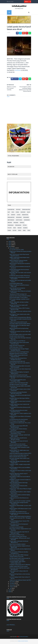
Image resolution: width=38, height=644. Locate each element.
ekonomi (23, 213)
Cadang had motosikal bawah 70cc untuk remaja (20, 424)
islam (28, 213)
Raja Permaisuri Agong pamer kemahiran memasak (20, 265)
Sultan (14, 231)
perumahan (18, 226)
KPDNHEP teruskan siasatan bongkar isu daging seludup (20, 481)
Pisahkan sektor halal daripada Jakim (19, 383)
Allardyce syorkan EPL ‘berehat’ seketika (20, 501)
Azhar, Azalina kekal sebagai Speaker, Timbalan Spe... (19, 504)
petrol (24, 226)
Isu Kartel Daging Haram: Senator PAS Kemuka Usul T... (19, 522)
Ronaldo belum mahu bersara (17, 337)
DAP (8, 213)
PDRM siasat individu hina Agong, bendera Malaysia (20, 253)
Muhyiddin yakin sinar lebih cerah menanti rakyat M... (20, 274)
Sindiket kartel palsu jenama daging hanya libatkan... (20, 550)
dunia (17, 213)
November (13, 582)
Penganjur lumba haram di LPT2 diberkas (20, 565)
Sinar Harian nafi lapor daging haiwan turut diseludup (20, 530)
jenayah (13, 215)
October (12, 584)
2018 (10, 592)
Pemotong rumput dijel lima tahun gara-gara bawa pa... (20, 569)
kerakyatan (25, 215)
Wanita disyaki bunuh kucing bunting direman (19, 330)
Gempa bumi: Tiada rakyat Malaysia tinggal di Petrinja (20, 490)
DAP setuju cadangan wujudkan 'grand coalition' (19, 300)
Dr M (12, 213)
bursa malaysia (26, 210)
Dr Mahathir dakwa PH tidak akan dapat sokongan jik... (20, 327)
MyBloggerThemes (20, 642)
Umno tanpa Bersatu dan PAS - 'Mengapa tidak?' (20, 519)
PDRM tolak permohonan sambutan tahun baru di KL (20, 313)
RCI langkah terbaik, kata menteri (18, 537)
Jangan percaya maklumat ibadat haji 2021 (20, 581)
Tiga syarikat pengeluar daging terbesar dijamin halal (20, 547)
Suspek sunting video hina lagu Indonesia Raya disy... (20, 339)
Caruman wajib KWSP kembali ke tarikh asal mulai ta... (19, 449)
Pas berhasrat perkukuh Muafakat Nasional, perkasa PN (18, 393)
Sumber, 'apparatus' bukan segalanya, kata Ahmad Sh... (20, 415)
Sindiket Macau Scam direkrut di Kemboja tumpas (20, 418)
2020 (10, 247)
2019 (10, 591)
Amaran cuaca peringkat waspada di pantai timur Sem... (20, 320)
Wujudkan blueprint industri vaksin (18, 354)
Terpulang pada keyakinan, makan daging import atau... (20, 493)
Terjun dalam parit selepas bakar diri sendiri (19, 572)
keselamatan (11, 218)
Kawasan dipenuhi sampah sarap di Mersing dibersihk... (18, 475)
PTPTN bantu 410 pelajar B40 (17, 422)
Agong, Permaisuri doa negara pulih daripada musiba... (19, 306)
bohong (18, 210)
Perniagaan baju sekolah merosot (18, 512)
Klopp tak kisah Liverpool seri (17, 346)
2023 (10, 242)
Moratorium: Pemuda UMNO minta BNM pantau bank (20, 387)
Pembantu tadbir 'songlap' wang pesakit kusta (20, 466)
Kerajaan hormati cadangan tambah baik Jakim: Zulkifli (20, 436)
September (13, 586)
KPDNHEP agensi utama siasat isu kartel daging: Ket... (20, 403)
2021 (10, 245)
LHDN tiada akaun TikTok (16, 348)
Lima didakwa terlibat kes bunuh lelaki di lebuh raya (20, 478)
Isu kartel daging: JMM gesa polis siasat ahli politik (20, 539)
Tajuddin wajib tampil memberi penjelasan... (20, 517)
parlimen (16, 223)
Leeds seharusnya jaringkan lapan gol (19, 456)
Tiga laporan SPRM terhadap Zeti (18, 295)
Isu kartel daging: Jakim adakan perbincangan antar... (17, 563)
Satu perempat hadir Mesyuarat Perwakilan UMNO (18, 381)
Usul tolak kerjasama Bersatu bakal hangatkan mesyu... (18, 412)
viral (24, 231)
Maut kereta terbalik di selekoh (17, 545)
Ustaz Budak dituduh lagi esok (17, 362)
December (13, 249)
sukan (9, 231)
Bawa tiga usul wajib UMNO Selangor (19, 556)
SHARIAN (17, 71)
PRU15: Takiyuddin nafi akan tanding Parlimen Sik (19, 303)
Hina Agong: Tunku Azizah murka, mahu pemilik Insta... (20, 316)
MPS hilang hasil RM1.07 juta (17, 535)
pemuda (22, 223)
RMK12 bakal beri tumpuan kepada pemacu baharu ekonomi (18, 262)
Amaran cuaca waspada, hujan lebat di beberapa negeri (19, 533)
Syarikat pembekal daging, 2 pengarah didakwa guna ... (19, 373)
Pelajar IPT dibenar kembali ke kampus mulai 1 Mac (19, 286)
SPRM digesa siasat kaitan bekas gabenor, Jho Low (20, 378)
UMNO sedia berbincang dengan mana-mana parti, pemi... (20, 259)
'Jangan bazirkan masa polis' (17, 557)
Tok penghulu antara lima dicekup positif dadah (20, 409)
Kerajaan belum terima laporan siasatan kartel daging (20, 279)
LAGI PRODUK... (11, 625)
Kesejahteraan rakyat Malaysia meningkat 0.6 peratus (20, 292)
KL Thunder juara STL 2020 (17, 250)
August (12, 587)
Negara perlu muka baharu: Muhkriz (19, 446)
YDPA (28, 231)
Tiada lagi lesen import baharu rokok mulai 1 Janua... (20, 472)
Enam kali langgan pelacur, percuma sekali (20, 335)
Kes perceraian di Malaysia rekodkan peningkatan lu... (19, 553)
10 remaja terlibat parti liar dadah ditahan (20, 324)
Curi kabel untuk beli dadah (16, 528)
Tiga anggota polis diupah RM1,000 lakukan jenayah (19, 427)
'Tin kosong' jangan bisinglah (17, 561)
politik (9, 228)
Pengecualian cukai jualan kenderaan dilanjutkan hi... (19, 542)
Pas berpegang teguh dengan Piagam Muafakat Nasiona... (19, 350)
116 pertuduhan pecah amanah (17, 445)
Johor (18, 215)
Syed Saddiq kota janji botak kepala (18, 376)
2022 (10, 244)
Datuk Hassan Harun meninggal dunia (19, 352)
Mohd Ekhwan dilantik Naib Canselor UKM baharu (20, 507)
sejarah (25, 228)
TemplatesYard (21, 637)
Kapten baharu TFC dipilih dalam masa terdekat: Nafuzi (19, 452)
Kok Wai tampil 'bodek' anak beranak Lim (20, 559)
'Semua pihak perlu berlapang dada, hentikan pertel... (18, 487)
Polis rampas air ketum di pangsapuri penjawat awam (19, 525)
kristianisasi (11, 221)
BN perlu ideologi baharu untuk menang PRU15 (20, 575)
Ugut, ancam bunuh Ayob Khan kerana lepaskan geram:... (19, 256)
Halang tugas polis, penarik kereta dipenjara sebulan (18, 439)
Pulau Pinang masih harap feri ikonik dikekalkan (19, 442)
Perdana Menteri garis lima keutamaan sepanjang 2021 (19, 271)
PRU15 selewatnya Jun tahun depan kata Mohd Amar (20, 370)
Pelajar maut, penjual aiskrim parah (18, 323)
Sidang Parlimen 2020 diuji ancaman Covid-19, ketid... (20, 510)
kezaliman (19, 218)
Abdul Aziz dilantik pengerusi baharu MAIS (20, 454)
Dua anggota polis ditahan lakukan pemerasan (18, 430)
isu (8, 215)
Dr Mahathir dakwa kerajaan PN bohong (20, 276)
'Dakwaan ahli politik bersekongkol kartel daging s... (20, 396)
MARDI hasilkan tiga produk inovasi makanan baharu (19, 356)
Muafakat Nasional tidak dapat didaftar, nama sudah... (19, 400)
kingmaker (26, 218)
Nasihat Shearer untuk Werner (17, 341)
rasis (14, 228)
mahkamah (26, 221)
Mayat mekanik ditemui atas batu (18, 457)
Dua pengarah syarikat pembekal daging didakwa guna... (20, 496)
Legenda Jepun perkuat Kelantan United (20, 296)
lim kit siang (19, 221)
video (19, 231)
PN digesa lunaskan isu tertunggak (18, 385)
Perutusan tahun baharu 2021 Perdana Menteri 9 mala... (19, 310)
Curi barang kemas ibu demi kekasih (19, 420)
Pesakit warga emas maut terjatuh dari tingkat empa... (19, 406)
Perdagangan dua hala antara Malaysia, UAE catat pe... (19, 515)
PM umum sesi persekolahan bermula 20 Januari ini (20, 268)
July (11, 589)
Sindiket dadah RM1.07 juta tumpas (19, 567)
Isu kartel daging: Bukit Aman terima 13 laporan (20, 578)
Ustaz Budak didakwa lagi (16, 284)
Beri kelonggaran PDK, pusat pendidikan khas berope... (20, 469)
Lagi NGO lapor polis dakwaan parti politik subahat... (20, 282)
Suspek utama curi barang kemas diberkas (20, 318)
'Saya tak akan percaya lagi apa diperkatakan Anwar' (17, 289)
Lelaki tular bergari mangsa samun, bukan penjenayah (20, 390)
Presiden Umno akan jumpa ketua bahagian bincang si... (18, 360)
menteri (9, 223)
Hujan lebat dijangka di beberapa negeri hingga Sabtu (20, 463)
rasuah (19, 228)
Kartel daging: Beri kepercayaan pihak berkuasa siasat (19, 344)
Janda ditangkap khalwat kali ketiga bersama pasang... (19, 484)
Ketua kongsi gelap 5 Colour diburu (19, 298)
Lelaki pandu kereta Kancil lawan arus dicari (19, 499)
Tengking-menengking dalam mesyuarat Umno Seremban (20, 367)
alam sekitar (11, 210)
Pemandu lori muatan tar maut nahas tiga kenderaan (20, 333)
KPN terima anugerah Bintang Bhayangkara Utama (17, 433)
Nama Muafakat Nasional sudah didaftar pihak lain (20, 364)
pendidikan (10, 226)
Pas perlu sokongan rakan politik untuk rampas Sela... (19, 460)
